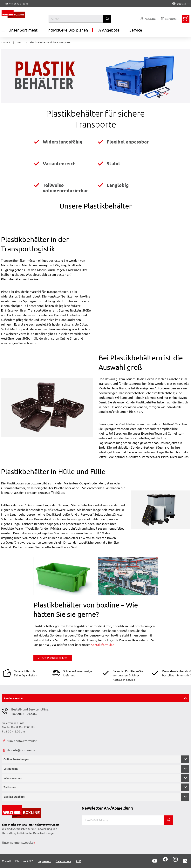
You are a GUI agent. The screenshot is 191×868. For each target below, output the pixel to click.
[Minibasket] (186, 19)
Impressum (44, 861)
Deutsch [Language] (181, 4)
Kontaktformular (102, 644)
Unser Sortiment (20, 30)
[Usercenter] (148, 19)
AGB (78, 861)
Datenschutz (63, 861)
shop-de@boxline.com (20, 750)
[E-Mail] (123, 820)
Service (136, 30)
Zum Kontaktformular (19, 741)
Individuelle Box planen (68, 30)
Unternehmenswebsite (18, 842)
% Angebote (109, 30)
